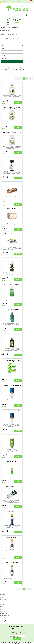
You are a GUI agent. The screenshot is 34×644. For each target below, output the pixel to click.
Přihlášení (3, 612)
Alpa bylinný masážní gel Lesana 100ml (12, 436)
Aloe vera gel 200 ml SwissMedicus (12, 284)
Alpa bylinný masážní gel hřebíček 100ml (12, 385)
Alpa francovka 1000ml (12, 512)
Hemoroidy (12, 59)
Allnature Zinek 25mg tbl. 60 (12, 158)
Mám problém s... (6, 31)
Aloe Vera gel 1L (12, 259)
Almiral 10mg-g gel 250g (12, 208)
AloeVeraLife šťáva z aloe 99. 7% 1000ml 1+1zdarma (12, 361)
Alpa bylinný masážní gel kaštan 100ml (12, 411)
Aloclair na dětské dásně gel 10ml (12, 234)
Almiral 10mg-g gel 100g (12, 183)
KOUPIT (18, 102)
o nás (22, 1)
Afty (12, 42)
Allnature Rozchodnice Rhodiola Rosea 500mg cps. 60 (12, 108)
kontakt (25, 1)
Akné (12, 45)
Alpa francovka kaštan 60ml (12, 537)
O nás (2, 603)
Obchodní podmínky (5, 599)
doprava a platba (7, 1)
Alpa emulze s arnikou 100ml (12, 487)
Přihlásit (19, 21)
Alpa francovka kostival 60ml (12, 562)
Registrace (14, 21)
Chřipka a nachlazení (12, 52)
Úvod (1, 598)
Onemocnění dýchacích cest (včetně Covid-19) (12, 39)
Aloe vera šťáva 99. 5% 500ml (12, 335)
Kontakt (2, 605)
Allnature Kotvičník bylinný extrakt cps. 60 (12, 82)
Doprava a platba (4, 601)
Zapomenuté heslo (4, 613)
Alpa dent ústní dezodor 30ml (12, 461)
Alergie (12, 49)
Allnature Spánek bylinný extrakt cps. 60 (12, 133)
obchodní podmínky (16, 1)
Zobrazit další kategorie (12, 62)
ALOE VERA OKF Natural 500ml (12, 310)
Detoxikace (12, 55)
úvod (1, 1)
